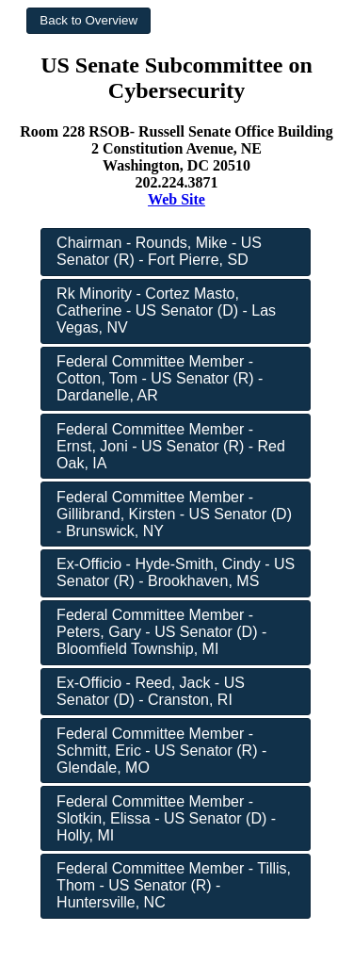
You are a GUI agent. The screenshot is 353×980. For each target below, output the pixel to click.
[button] (88, 21)
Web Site (176, 199)
